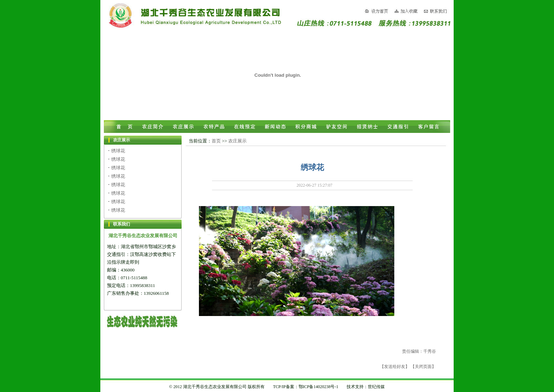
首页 (216, 141)
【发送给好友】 (395, 367)
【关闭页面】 (423, 367)
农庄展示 (237, 141)
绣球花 (118, 151)
